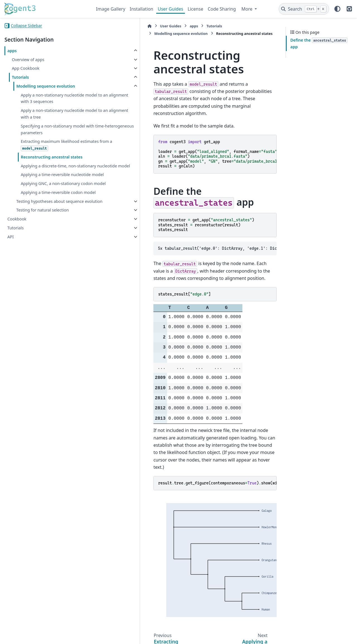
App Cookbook (26, 68)
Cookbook (17, 265)
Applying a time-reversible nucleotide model (45, 198)
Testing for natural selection (42, 257)
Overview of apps (28, 60)
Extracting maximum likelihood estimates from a (51, 158)
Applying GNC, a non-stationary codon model (50, 213)
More (248, 9)
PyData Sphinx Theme (315, 631)
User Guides (171, 9)
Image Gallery (111, 9)
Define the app (319, 43)
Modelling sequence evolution (46, 86)
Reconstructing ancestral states (51, 170)
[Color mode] (337, 9)
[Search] (304, 9)
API (10, 283)
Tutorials (20, 77)
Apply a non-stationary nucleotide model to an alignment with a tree (53, 120)
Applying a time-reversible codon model (52, 229)
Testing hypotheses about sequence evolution (40, 244)
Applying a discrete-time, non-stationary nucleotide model (49, 182)
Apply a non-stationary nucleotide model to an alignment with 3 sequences (52, 102)
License (196, 9)
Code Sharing (222, 9)
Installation (141, 9)
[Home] (99, 26)
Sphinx (42, 636)
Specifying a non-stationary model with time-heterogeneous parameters (53, 139)
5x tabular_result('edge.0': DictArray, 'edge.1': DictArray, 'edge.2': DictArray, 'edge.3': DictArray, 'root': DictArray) (192, 223)
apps (12, 51)
